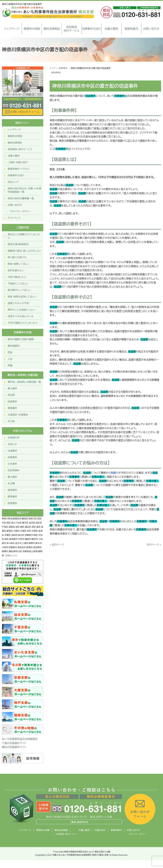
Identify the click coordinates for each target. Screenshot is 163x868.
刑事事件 (63, 68)
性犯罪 (11, 395)
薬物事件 (12, 408)
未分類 (11, 484)
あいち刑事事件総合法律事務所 (20, 739)
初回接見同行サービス (72, 29)
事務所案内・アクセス (19, 169)
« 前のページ (57, 545)
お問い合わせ (151, 29)
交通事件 (12, 451)
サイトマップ (14, 218)
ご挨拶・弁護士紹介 (18, 162)
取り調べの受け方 (17, 257)
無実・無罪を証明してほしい (22, 297)
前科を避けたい (16, 270)
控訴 (10, 352)
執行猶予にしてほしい (19, 290)
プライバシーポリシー (20, 211)
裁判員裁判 (14, 346)
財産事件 (12, 402)
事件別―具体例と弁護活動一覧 (24, 382)
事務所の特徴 (32, 29)
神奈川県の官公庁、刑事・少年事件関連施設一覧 (25, 190)
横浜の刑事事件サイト (14, 747)
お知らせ (12, 444)
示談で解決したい (17, 277)
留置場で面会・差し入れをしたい (25, 251)
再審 (10, 365)
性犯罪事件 (14, 470)
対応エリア (13, 182)
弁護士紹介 (100, 830)
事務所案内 (131, 29)
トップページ (12, 29)
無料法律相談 (52, 29)
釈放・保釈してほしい (19, 264)
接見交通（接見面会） (18, 244)
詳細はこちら (11, 556)
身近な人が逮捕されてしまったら (24, 236)
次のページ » (154, 545)
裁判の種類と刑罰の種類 (21, 339)
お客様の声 (14, 438)
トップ (53, 68)
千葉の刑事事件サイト (14, 743)
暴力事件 (12, 388)
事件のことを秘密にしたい (21, 310)
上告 (10, 359)
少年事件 (12, 464)
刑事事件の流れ (91, 29)
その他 (11, 421)
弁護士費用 (111, 29)
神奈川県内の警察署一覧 (21, 198)
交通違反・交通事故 (18, 415)
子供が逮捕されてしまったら (23, 323)
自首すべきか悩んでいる (21, 316)
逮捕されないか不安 (18, 303)
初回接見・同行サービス (20, 149)
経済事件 (12, 490)
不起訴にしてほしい (18, 284)
